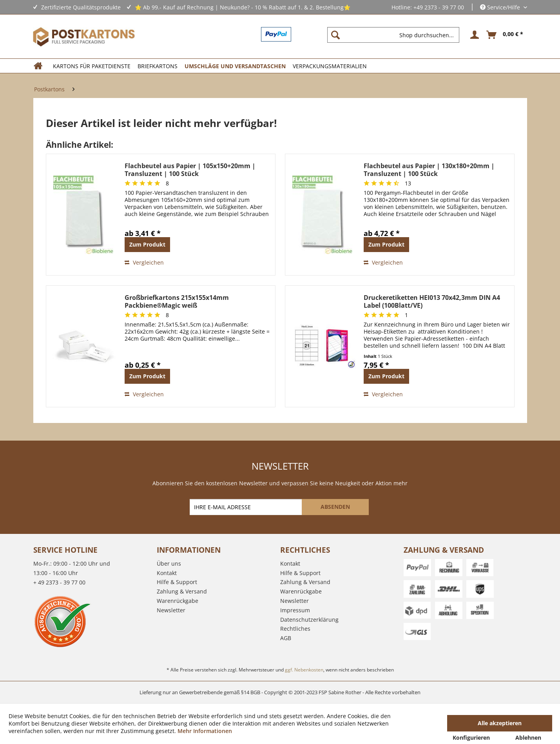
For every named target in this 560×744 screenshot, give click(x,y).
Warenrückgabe (178, 601)
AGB (286, 638)
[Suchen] (335, 35)
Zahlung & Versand (182, 591)
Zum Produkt (147, 244)
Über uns (169, 563)
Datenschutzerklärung (309, 620)
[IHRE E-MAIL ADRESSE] (246, 507)
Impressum (295, 610)
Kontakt (167, 573)
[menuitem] (396, 35)
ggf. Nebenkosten (304, 670)
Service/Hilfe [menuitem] (501, 7)
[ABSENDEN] (335, 507)
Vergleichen (144, 262)
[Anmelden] (473, 35)
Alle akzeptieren (500, 723)
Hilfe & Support (177, 582)
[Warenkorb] (505, 35)
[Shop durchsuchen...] (393, 35)
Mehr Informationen (205, 731)
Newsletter (171, 610)
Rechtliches (295, 629)
